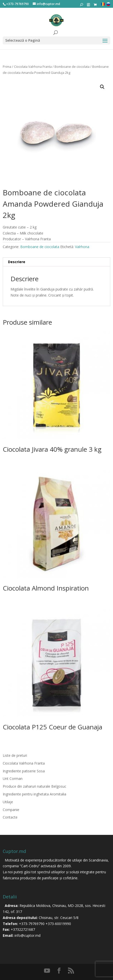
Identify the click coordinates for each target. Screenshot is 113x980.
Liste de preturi (15, 755)
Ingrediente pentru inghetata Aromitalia (34, 794)
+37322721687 (23, 929)
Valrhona (82, 247)
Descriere (17, 262)
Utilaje (8, 802)
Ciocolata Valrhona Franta (33, 67)
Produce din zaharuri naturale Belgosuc (34, 786)
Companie (11, 810)
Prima (7, 67)
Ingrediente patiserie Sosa (24, 771)
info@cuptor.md (27, 935)
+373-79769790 (32, 924)
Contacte (10, 817)
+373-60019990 (58, 924)
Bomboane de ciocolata (72, 67)
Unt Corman (13, 779)
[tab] (56, 262)
